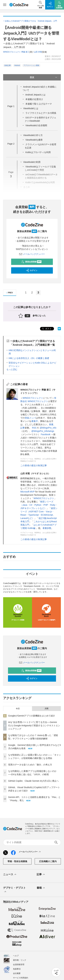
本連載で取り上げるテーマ (39, 104)
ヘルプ (16, 956)
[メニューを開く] (5, 5)
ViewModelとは (31, 108)
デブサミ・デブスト (14, 890)
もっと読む (12, 369)
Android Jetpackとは (35, 95)
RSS (34, 428)
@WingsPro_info (48, 428)
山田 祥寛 (38, 52)
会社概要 (17, 973)
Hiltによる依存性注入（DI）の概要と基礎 (29, 358)
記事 (23, 428)
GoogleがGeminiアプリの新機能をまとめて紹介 (32, 716)
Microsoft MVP (28, 492)
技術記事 (8, 65)
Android (17, 65)
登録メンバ (30, 418)
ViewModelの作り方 (33, 135)
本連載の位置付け (34, 99)
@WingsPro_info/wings (43, 431)
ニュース (10, 875)
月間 (46, 709)
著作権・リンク (20, 960)
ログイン (32, 270)
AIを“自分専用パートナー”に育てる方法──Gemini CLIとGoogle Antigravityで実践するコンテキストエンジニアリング (34, 725)
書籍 (41, 888)
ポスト (47, 329)
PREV (9, 293)
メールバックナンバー (32, 254)
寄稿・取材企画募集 (17, 861)
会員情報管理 (19, 965)
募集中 (35, 421)
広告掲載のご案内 (48, 861)
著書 (51, 424)
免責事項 (17, 969)
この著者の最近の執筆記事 (34, 465)
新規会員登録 (31, 262)
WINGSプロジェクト (33, 398)
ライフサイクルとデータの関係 (41, 113)
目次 (44, 77)
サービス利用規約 (21, 978)
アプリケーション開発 (31, 65)
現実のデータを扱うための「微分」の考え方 (30, 765)
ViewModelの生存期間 (36, 125)
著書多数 (47, 528)
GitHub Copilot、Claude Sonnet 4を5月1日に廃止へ (33, 781)
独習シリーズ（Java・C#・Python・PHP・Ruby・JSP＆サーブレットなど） (39, 505)
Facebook (46, 434)
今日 (18, 709)
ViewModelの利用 (32, 162)
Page (11, 106)
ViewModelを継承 (34, 140)
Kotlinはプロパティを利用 (38, 152)
